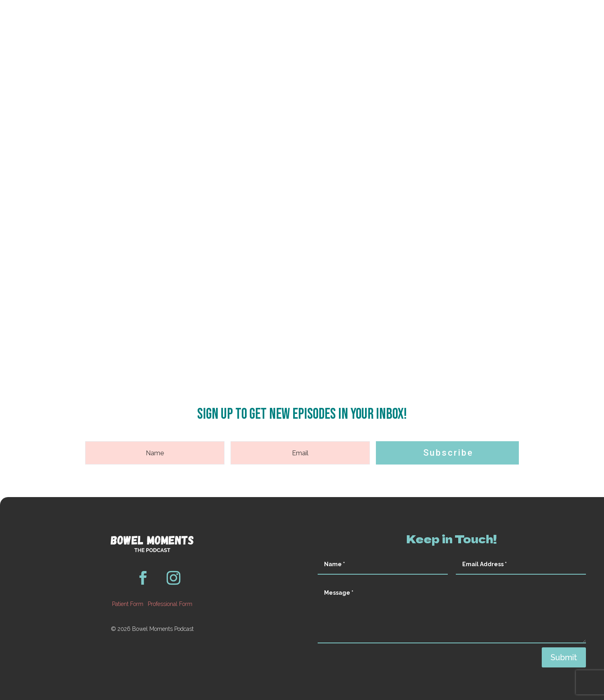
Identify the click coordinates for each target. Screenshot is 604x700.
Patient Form (128, 604)
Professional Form (170, 604)
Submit (564, 657)
